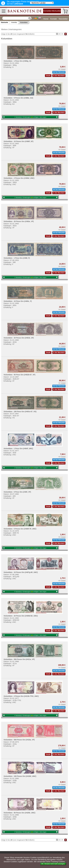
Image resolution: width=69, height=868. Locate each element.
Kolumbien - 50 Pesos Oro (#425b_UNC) (19, 813)
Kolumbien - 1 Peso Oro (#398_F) (17, 258)
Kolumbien (24, 22)
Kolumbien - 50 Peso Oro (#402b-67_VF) (19, 375)
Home (46, 19)
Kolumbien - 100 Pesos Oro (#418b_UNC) (20, 776)
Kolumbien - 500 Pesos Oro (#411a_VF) (19, 659)
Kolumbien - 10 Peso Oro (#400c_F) (18, 301)
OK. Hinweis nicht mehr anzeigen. (53, 864)
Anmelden (47, 11)
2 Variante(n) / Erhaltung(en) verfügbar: (30, 468)
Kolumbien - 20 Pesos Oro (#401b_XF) (19, 338)
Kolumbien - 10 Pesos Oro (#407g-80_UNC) (21, 572)
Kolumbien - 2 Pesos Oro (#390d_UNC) (19, 178)
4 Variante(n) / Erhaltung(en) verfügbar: (30, 635)
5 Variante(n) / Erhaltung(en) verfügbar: (30, 592)
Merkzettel (56, 11)
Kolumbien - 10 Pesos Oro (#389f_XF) (18, 141)
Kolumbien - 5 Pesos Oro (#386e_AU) (18, 98)
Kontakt (54, 19)
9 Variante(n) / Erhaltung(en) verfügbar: (30, 548)
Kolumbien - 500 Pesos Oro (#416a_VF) (19, 740)
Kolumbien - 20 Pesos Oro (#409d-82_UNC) (21, 616)
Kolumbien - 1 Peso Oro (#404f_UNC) (18, 449)
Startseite (4, 22)
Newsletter (63, 19)
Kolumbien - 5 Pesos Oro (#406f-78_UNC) (20, 529)
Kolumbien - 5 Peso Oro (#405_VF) (17, 492)
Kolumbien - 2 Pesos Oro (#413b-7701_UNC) (21, 696)
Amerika (14, 22)
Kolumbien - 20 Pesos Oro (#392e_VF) (19, 221)
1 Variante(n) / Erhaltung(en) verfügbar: (30, 117)
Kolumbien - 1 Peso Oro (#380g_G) (17, 61)
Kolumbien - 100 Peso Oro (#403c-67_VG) (20, 412)
